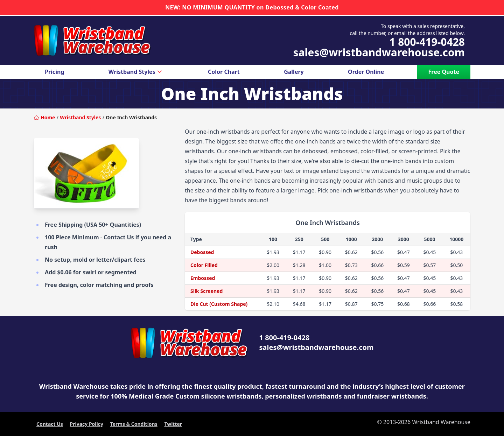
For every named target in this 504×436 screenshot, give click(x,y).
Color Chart (224, 72)
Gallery (294, 72)
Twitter (173, 424)
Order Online (366, 72)
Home (44, 117)
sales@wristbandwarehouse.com (379, 52)
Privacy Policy (87, 424)
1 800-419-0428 (427, 42)
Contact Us (50, 424)
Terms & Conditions (134, 424)
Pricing (54, 72)
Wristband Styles (136, 72)
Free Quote (444, 72)
